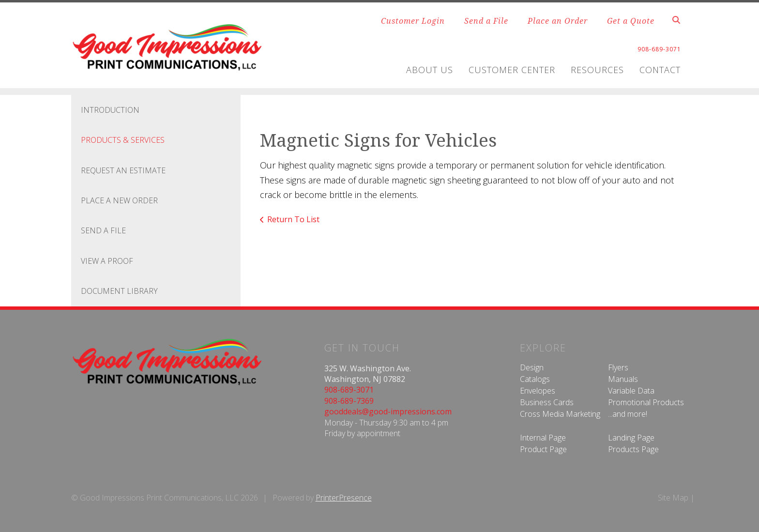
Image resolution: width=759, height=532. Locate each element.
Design (532, 367)
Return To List (293, 219)
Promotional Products (646, 402)
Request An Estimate (123, 170)
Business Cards (547, 402)
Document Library (119, 291)
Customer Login (413, 21)
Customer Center (512, 70)
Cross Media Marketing (560, 414)
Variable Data (631, 391)
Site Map (673, 498)
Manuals (623, 379)
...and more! (628, 414)
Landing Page (631, 438)
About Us (430, 70)
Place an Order (558, 21)
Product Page (543, 449)
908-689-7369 (349, 401)
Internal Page (543, 438)
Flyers (618, 367)
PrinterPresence (344, 498)
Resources (597, 70)
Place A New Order (119, 200)
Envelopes (538, 391)
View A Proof (107, 261)
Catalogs (535, 379)
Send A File (103, 230)
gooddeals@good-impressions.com (388, 411)
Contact (660, 70)
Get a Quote (631, 21)
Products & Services (123, 140)
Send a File (486, 21)
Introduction (110, 110)
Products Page (633, 449)
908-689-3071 (349, 390)
